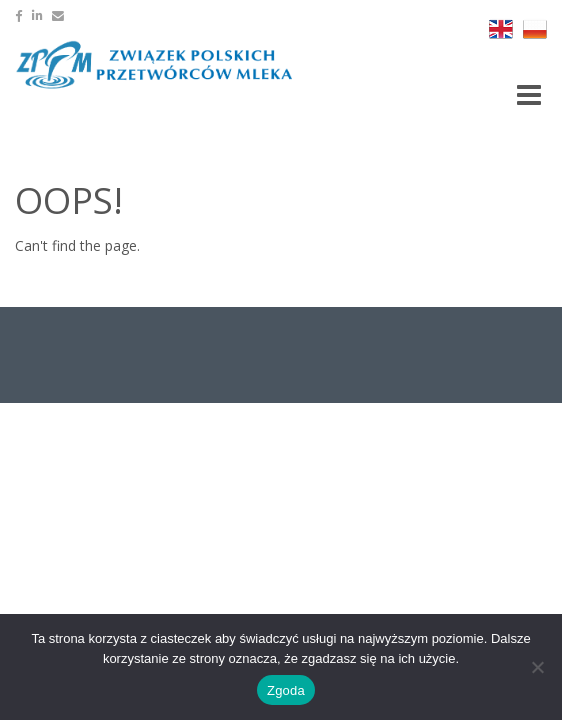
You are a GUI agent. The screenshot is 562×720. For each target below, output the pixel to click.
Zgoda (286, 690)
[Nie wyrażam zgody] (537, 667)
